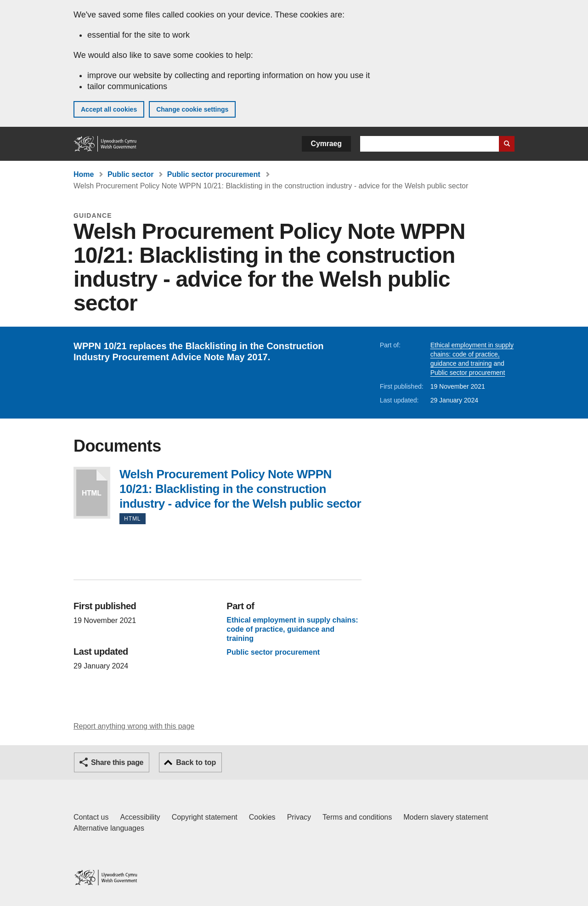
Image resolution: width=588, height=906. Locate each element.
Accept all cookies (109, 109)
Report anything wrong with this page (134, 726)
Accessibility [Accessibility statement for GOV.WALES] (140, 817)
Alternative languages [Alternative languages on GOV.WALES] (109, 828)
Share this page (117, 762)
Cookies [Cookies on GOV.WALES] (262, 817)
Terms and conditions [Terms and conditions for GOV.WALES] (357, 817)
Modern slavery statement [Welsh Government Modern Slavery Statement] (446, 817)
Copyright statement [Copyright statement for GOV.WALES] (205, 817)
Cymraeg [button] (326, 144)
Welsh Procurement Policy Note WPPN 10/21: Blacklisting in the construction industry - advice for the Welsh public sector (92, 493)
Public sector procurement (214, 174)
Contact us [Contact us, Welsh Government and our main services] (91, 817)
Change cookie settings (192, 109)
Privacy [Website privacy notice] (299, 817)
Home (84, 174)
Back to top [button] (196, 762)
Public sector (130, 174)
